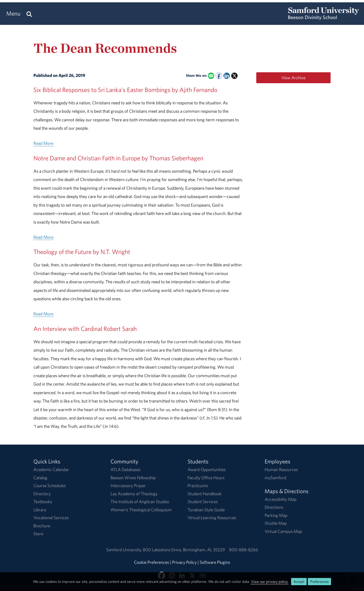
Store (38, 534)
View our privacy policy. (270, 581)
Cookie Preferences (151, 562)
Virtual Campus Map (283, 531)
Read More (43, 143)
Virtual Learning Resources (212, 518)
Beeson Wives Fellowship (133, 478)
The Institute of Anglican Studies (140, 502)
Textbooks (43, 502)
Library (40, 510)
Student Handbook (205, 494)
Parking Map (276, 515)
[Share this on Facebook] (219, 76)
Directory (42, 494)
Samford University (124, 550)
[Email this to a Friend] (211, 76)
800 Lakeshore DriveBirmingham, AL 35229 (184, 550)
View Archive (293, 78)
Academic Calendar (51, 469)
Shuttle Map (276, 523)
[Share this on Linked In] (226, 76)
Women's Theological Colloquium (141, 510)
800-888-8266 (244, 550)
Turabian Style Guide (206, 510)
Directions (274, 507)
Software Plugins (215, 562)
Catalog (40, 478)
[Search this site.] (29, 14)
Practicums (198, 485)
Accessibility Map (281, 499)
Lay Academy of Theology (134, 494)
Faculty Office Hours (206, 478)
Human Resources (281, 469)
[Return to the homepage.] (324, 18)
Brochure (42, 526)
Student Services (203, 502)
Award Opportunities (207, 469)
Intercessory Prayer (128, 485)
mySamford (275, 478)
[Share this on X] (234, 76)
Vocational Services (51, 518)
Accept (299, 581)
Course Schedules (50, 485)
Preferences (319, 581)
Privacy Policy (184, 562)
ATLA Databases (125, 469)
